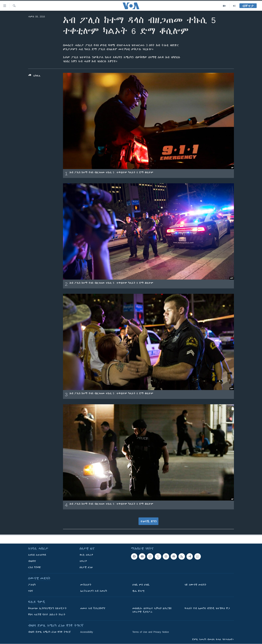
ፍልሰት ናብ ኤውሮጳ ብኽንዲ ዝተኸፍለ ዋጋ (207, 608)
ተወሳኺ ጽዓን (149, 521)
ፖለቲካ (32, 585)
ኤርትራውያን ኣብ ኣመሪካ (94, 591)
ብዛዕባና (32, 561)
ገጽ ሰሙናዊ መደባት (195, 585)
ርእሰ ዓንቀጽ (35, 567)
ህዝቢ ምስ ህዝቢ (141, 585)
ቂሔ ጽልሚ (138, 591)
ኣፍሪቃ (83, 561)
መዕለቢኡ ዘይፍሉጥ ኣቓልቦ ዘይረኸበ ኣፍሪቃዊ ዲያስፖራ (152, 610)
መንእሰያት (86, 585)
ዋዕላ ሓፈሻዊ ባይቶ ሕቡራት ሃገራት (47, 615)
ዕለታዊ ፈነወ (86, 567)
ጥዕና (30, 591)
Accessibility (87, 632)
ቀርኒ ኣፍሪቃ (86, 555)
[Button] (34, 76)
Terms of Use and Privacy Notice (151, 632)
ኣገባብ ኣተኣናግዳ (37, 555)
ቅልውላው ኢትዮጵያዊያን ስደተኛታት (47, 608)
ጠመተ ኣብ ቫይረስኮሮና (93, 608)
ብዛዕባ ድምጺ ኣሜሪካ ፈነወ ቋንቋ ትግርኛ (49, 632)
